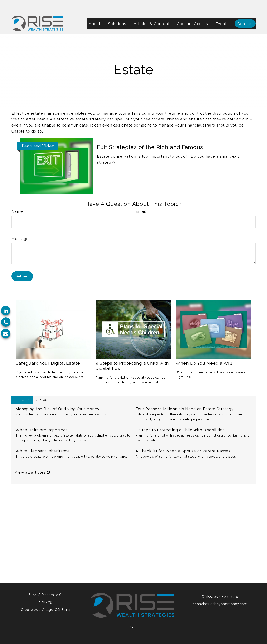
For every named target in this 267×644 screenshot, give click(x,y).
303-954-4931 (219, 584)
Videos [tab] (41, 387)
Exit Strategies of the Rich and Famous (150, 135)
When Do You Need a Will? (205, 351)
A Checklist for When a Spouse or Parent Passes (183, 438)
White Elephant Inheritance (43, 438)
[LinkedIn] (6, 311)
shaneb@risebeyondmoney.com (213, 591)
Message (20, 226)
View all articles (32, 460)
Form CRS (149, 620)
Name (17, 199)
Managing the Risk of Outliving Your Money (58, 396)
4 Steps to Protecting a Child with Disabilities (180, 417)
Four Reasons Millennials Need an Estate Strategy (185, 396)
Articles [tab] (22, 387)
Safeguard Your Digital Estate (48, 351)
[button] (95, 11)
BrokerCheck (175, 627)
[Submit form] (22, 264)
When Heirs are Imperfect (41, 417)
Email (141, 199)
